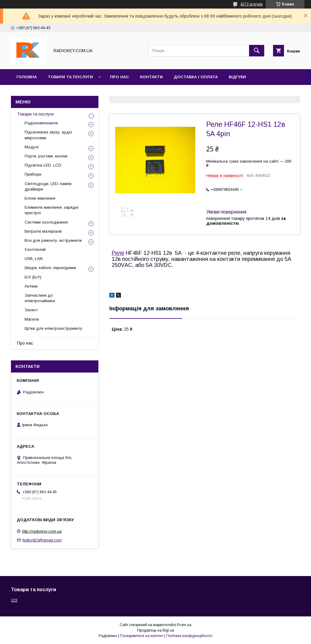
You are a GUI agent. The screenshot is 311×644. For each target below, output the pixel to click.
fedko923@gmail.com (42, 540)
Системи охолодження (46, 222)
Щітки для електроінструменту (53, 328)
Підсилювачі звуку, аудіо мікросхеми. (48, 135)
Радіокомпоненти (41, 123)
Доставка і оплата (196, 77)
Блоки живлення (40, 198)
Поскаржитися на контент (142, 636)
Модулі (32, 147)
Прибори (33, 174)
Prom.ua (184, 625)
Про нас (120, 77)
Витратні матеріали (43, 231)
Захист (31, 310)
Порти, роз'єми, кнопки (46, 156)
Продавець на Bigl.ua (155, 630)
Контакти (151, 77)
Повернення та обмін (42, 93)
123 (14, 600)
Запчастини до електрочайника (40, 298)
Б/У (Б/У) (33, 277)
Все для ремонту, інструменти (53, 240)
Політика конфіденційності (189, 636)
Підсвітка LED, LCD (43, 165)
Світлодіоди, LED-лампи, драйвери (48, 186)
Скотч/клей (35, 250)
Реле (118, 253)
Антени (31, 286)
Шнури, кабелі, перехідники (50, 268)
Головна (27, 77)
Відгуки (237, 77)
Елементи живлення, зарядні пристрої (51, 210)
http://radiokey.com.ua (42, 531)
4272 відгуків (251, 4)
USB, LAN (34, 259)
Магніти (32, 319)
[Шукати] (257, 51)
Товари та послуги (70, 77)
